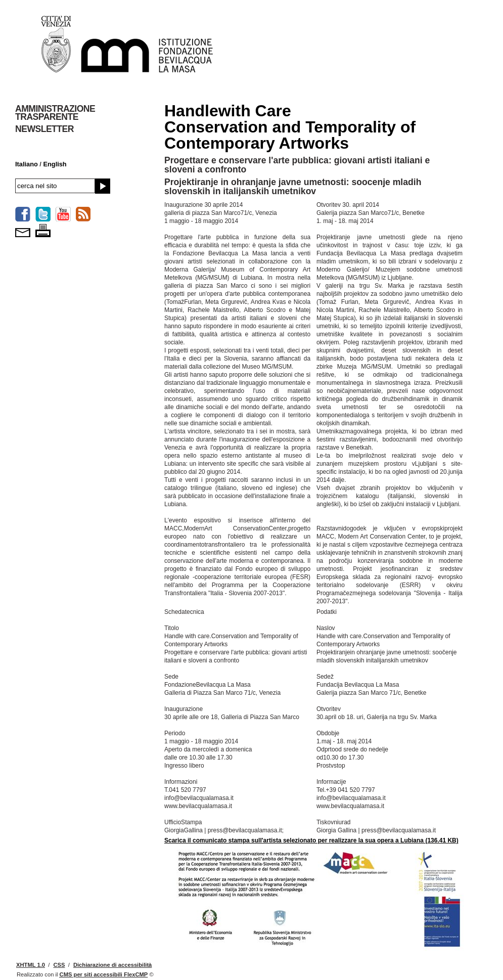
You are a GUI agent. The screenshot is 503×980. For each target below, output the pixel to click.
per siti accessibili (104, 974)
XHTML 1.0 (31, 965)
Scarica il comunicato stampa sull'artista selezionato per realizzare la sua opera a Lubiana (311, 840)
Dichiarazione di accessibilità (112, 965)
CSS (59, 965)
